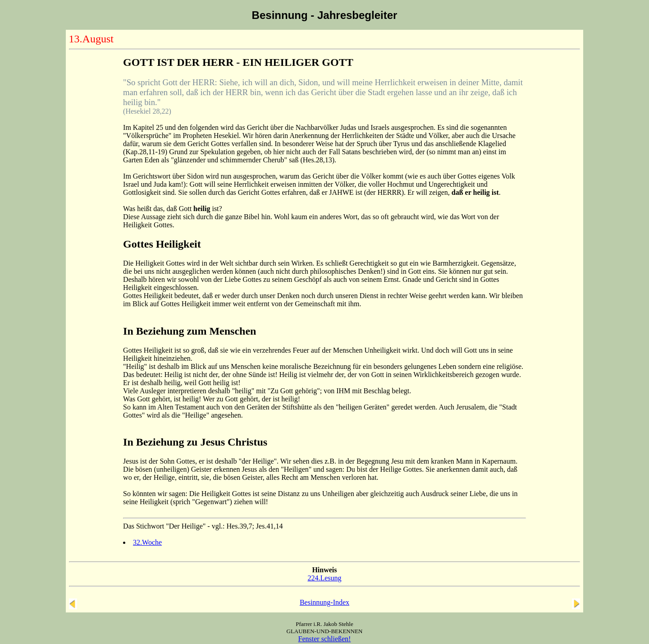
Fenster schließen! (325, 639)
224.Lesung (324, 578)
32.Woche (147, 542)
